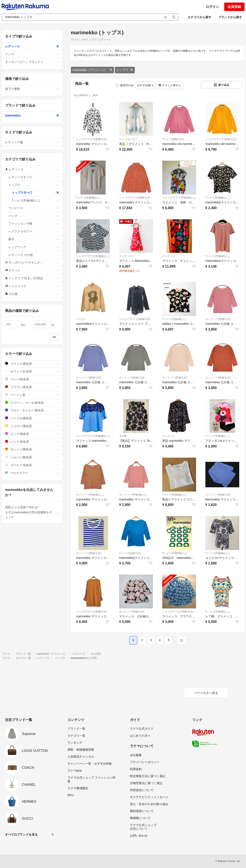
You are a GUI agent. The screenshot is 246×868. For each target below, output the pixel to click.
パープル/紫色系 (32, 418)
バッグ (34, 216)
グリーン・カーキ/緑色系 (32, 403)
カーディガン (127, 256)
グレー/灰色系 (32, 379)
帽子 (34, 239)
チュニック (169, 256)
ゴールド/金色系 (32, 465)
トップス (125, 70)
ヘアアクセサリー (34, 231)
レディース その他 (34, 255)
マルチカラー (32, 473)
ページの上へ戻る (206, 693)
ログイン (212, 7)
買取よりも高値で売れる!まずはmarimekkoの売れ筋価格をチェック (32, 512)
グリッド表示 (170, 85)
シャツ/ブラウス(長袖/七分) (92, 139)
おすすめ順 (145, 85)
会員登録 (234, 7)
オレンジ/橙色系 (32, 449)
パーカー (81, 319)
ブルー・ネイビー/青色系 (32, 410)
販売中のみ (125, 85)
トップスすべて (35, 193)
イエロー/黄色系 (32, 426)
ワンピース (34, 208)
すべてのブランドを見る (21, 835)
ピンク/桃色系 (32, 434)
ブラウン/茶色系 (32, 387)
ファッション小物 (34, 224)
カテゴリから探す (199, 17)
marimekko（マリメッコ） (92, 70)
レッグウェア (34, 247)
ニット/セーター (128, 139)
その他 (123, 436)
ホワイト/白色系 (32, 371)
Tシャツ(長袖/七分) (173, 139)
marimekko (32, 115)
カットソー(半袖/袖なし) (90, 495)
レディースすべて (34, 177)
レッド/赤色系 (32, 442)
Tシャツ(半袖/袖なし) (88, 198)
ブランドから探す (230, 17)
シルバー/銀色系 (32, 457)
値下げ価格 (32, 89)
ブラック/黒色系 (32, 364)
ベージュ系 (32, 395)
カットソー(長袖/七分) (218, 319)
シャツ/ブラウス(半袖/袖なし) (179, 198)
